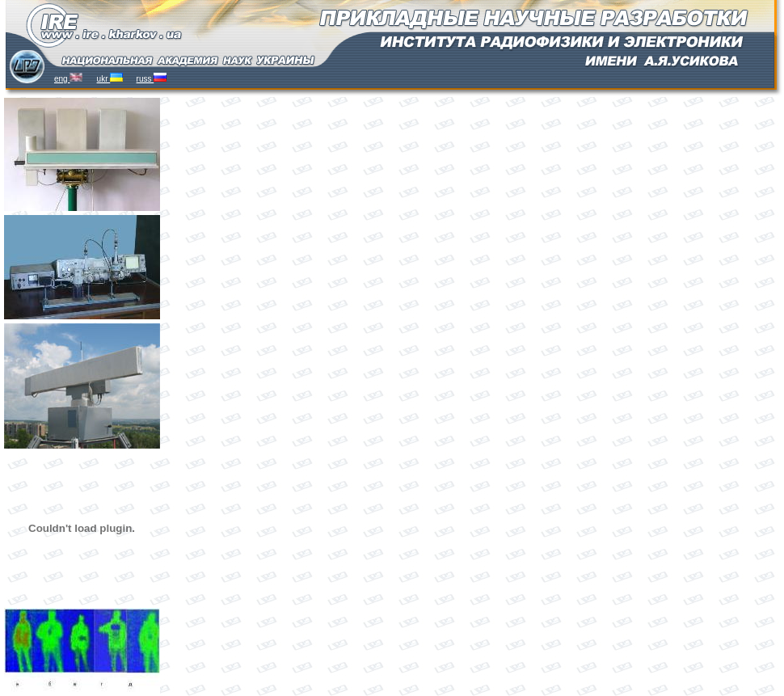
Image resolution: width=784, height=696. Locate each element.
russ (152, 79)
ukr (110, 79)
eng (68, 79)
